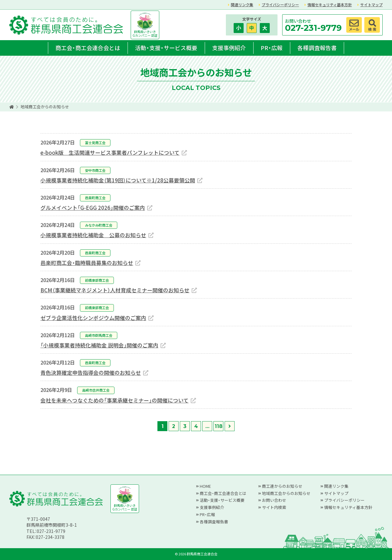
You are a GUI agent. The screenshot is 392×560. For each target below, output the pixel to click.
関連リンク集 (242, 5)
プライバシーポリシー (280, 5)
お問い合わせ (274, 500)
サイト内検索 (274, 507)
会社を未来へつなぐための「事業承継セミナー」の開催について (114, 400)
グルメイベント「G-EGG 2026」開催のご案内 (93, 208)
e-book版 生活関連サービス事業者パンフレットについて (110, 153)
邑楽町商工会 (95, 198)
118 (219, 426)
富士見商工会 (95, 143)
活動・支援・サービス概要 (166, 48)
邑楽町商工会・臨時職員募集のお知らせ (87, 263)
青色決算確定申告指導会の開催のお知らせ (91, 373)
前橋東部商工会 (97, 280)
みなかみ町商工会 (99, 225)
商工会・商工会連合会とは (88, 48)
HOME (205, 486)
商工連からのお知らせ (282, 486)
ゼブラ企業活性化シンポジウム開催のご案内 (93, 318)
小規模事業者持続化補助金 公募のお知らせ (93, 235)
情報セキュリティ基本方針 (330, 5)
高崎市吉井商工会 (96, 390)
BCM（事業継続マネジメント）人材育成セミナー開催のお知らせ (115, 290)
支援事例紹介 (229, 48)
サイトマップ (371, 5)
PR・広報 (272, 48)
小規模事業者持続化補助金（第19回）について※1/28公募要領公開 (118, 180)
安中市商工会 (95, 170)
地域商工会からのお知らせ (286, 493)
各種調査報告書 (317, 48)
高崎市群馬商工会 (99, 335)
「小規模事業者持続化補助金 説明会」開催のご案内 (99, 345)
